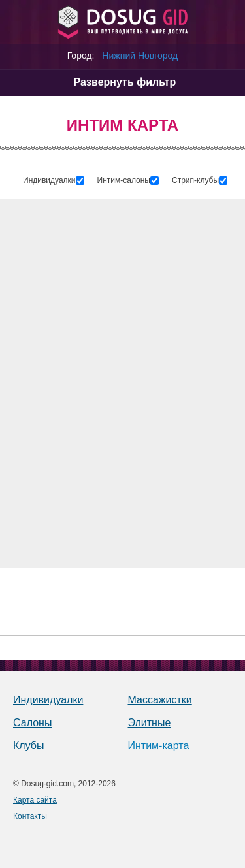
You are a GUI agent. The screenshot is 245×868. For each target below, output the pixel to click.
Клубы (29, 746)
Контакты (30, 816)
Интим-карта (159, 746)
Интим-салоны (124, 180)
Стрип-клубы (195, 180)
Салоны (32, 723)
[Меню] (18, 22)
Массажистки (160, 700)
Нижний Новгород (140, 56)
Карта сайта (35, 800)
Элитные (150, 723)
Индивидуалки (49, 180)
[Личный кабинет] (226, 21)
